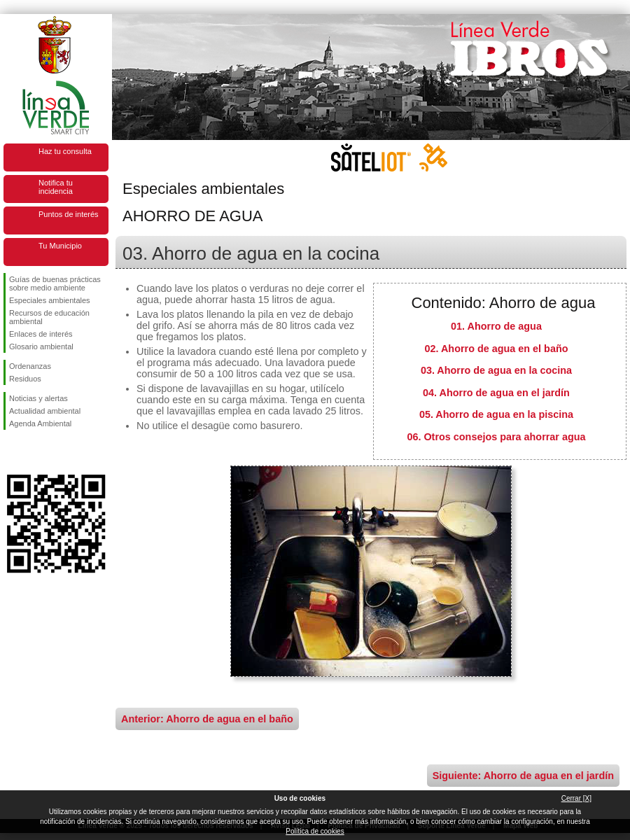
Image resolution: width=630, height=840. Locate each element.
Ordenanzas (30, 366)
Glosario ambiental (41, 346)
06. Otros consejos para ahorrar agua (496, 437)
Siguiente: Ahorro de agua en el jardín (523, 776)
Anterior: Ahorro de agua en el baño (207, 719)
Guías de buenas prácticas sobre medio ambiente (55, 283)
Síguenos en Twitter (35, 452)
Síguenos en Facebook (12, 452)
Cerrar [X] (576, 798)
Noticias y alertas (38, 398)
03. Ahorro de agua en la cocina (496, 370)
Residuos (25, 379)
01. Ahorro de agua (496, 326)
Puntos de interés (69, 214)
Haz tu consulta (65, 151)
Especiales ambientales (50, 300)
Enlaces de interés (41, 334)
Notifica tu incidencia (56, 187)
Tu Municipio (60, 246)
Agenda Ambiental (40, 423)
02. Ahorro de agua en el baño (497, 349)
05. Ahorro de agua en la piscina (496, 414)
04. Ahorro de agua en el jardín (496, 393)
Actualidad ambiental (45, 411)
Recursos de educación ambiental (49, 317)
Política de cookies (315, 831)
